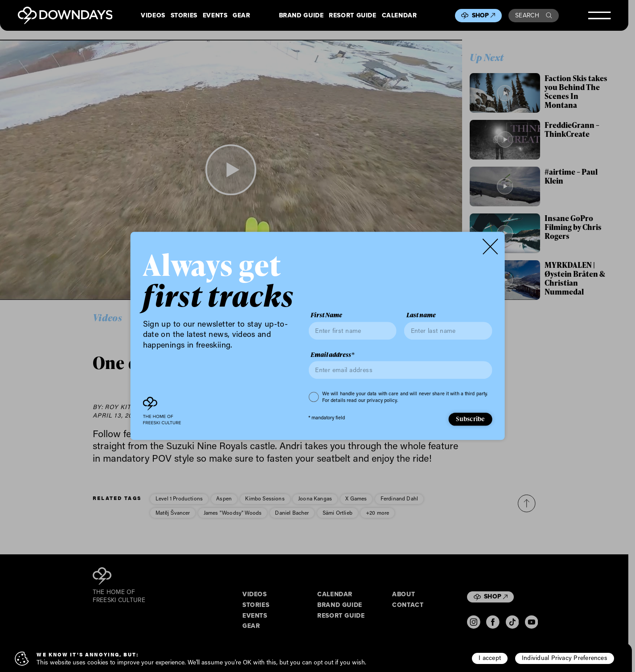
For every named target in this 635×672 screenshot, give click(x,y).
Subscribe (470, 419)
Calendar (399, 16)
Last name (421, 316)
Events (215, 16)
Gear (242, 16)
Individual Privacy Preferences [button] (565, 658)
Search (534, 15)
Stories (184, 16)
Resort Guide (352, 16)
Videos (153, 16)
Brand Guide (301, 16)
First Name (326, 316)
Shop (484, 15)
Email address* (332, 355)
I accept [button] (490, 658)
